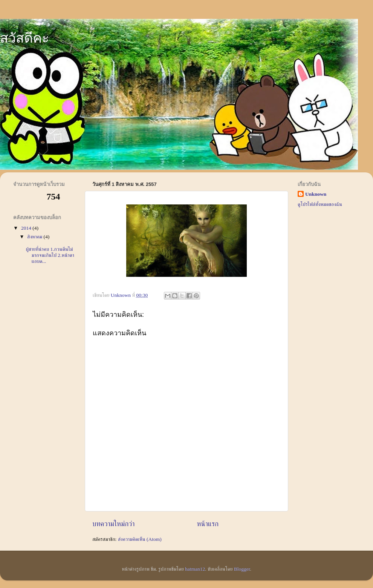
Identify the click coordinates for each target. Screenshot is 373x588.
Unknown (316, 194)
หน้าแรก (208, 524)
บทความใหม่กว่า (114, 524)
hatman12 (195, 569)
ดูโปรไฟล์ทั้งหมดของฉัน (320, 204)
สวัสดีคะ (24, 38)
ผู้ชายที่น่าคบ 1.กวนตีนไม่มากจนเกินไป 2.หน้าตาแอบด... (50, 255)
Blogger (242, 569)
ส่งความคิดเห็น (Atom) (140, 539)
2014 (27, 228)
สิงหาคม (35, 237)
